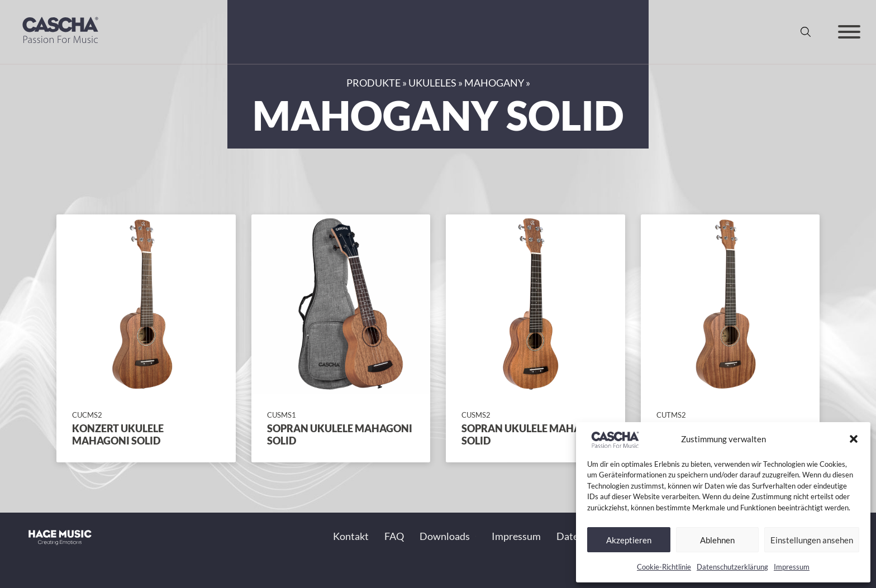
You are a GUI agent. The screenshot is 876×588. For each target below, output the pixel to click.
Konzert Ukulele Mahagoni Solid (118, 434)
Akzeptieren (629, 540)
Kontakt (351, 536)
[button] (854, 439)
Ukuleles (432, 83)
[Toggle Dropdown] (476, 536)
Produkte (373, 83)
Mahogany (494, 83)
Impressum (792, 567)
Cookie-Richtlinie (664, 567)
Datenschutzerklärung (732, 567)
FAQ (394, 536)
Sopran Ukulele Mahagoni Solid (340, 434)
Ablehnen (717, 540)
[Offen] (849, 32)
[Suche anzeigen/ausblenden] (806, 32)
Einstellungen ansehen (812, 540)
